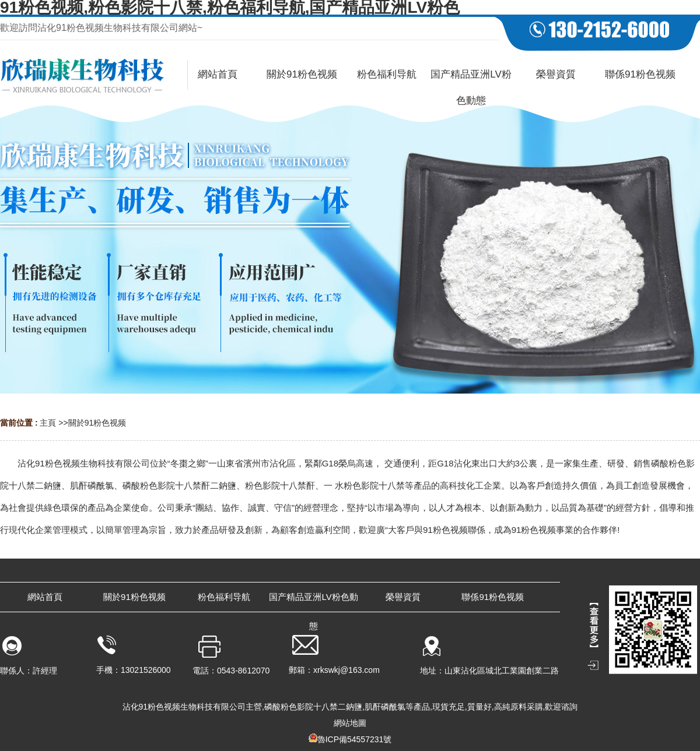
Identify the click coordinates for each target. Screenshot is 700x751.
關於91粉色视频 (97, 423)
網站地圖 (350, 723)
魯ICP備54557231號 (355, 739)
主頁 (48, 423)
